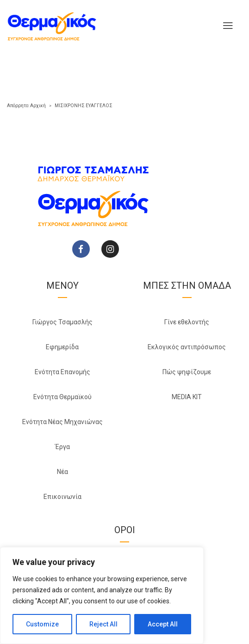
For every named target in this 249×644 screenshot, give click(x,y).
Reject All (103, 624)
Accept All (163, 624)
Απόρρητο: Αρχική (26, 106)
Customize (42, 624)
